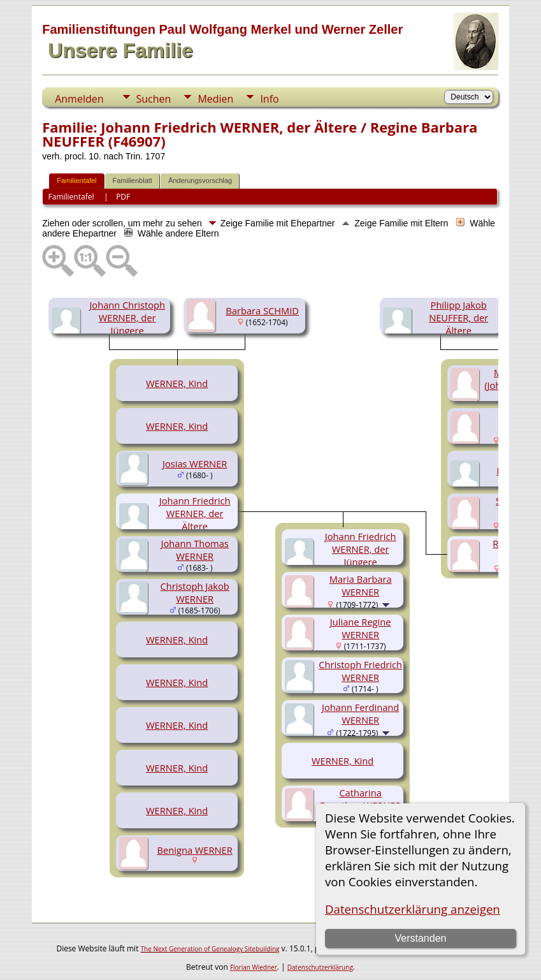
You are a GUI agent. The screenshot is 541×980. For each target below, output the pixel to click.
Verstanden (420, 938)
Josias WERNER (195, 464)
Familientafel (76, 180)
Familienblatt (133, 180)
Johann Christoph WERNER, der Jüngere (127, 318)
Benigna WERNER (195, 850)
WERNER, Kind (177, 383)
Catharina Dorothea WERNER (361, 799)
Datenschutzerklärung (320, 967)
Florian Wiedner (254, 967)
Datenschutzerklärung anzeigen (413, 909)
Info (269, 99)
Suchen (154, 99)
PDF (123, 197)
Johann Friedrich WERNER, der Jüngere (361, 549)
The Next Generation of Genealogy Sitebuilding (210, 949)
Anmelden (79, 99)
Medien (215, 99)
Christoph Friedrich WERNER (360, 671)
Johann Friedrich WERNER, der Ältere (195, 513)
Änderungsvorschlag (200, 180)
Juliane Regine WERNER (361, 628)
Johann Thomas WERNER (195, 550)
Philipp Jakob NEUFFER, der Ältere (458, 318)
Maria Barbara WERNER (361, 585)
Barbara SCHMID (262, 311)
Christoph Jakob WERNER (195, 592)
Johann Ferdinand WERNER (360, 713)
